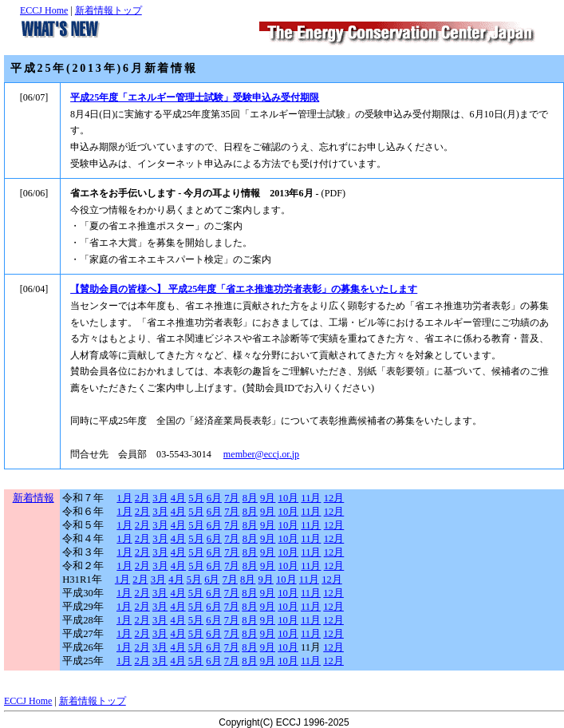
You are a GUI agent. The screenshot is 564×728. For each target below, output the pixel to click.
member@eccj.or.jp (261, 454)
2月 (142, 498)
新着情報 (34, 498)
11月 (311, 498)
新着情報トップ (108, 10)
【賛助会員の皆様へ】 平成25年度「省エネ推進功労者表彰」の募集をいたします (244, 289)
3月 (160, 498)
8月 (250, 498)
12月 (334, 498)
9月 (268, 498)
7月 (232, 498)
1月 (124, 498)
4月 (178, 498)
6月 (214, 498)
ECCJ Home (44, 10)
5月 (196, 498)
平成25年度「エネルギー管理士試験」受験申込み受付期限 (195, 97)
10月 (289, 498)
